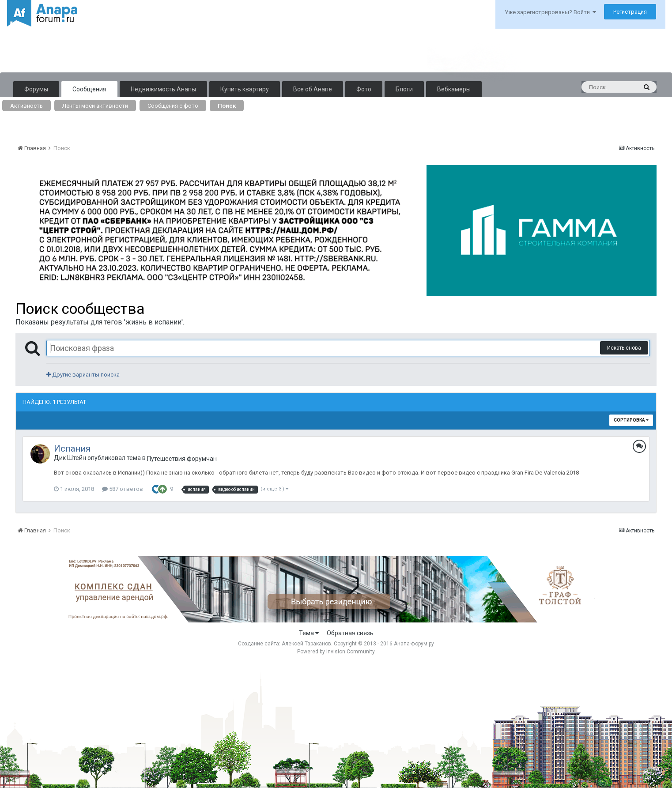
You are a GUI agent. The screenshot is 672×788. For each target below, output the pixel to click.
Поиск (227, 106)
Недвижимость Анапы (163, 89)
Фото (364, 89)
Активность (26, 106)
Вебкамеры (454, 89)
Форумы (36, 89)
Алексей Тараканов (306, 644)
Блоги (404, 89)
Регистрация (630, 12)
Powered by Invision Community (336, 652)
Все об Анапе (313, 89)
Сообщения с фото (173, 106)
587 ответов (123, 489)
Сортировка (631, 420)
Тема (309, 633)
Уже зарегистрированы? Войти (550, 12)
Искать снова (624, 348)
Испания (72, 449)
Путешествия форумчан (182, 459)
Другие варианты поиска (83, 375)
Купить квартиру (245, 89)
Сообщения (89, 89)
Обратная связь (350, 633)
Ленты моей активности (95, 106)
